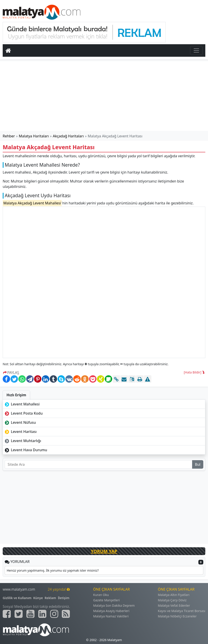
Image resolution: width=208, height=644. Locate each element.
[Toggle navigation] (196, 50)
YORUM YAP (104, 551)
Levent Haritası (20, 432)
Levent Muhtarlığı (23, 441)
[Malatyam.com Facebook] (7, 614)
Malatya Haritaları (34, 136)
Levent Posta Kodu (23, 413)
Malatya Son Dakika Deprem (114, 605)
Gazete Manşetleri (106, 600)
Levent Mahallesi (22, 404)
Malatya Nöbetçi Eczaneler (177, 616)
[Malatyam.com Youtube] (30, 614)
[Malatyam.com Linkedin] (42, 614)
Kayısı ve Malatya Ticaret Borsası (182, 611)
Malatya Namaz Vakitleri (111, 616)
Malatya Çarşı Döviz (172, 600)
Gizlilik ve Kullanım (17, 598)
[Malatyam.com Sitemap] (66, 614)
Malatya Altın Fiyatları (174, 595)
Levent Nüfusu (20, 422)
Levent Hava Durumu (26, 450)
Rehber (9, 136)
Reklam (50, 598)
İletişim (63, 598)
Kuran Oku (101, 595)
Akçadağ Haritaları (68, 136)
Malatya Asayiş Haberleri (111, 611)
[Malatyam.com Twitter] (19, 614)
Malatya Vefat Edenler (174, 605)
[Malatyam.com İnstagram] (54, 614)
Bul (198, 464)
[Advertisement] (104, 96)
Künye (38, 598)
